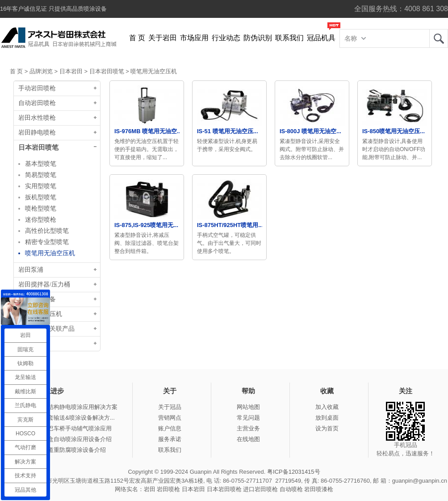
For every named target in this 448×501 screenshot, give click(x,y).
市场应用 (194, 38)
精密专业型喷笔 (47, 242)
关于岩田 (163, 38)
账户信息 (170, 428)
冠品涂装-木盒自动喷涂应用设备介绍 (64, 439)
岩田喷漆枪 (319, 489)
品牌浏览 (41, 71)
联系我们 (289, 38)
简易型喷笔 (41, 175)
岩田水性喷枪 (37, 118)
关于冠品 (170, 407)
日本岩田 (71, 71)
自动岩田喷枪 (37, 103)
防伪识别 (258, 38)
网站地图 (248, 407)
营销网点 (170, 418)
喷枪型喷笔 (41, 208)
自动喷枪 (291, 489)
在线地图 (248, 439)
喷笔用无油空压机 (154, 71)
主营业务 (248, 428)
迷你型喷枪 (41, 219)
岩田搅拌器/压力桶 (44, 284)
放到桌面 (327, 418)
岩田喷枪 (168, 489)
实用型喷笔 (41, 186)
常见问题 (248, 418)
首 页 (137, 38)
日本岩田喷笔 (107, 71)
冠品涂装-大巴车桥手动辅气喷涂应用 (64, 428)
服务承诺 (170, 439)
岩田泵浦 (31, 270)
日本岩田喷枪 (224, 489)
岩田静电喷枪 (37, 133)
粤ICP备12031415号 (294, 472)
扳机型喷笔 (41, 197)
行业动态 (226, 38)
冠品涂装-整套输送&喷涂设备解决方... (66, 418)
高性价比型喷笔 (47, 231)
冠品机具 (321, 38)
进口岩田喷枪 (260, 489)
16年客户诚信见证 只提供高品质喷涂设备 (53, 9)
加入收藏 (327, 407)
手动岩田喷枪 (37, 88)
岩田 (439, 38)
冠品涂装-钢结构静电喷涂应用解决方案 (67, 407)
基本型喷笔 (41, 164)
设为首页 (327, 428)
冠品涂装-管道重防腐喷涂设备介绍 (61, 450)
